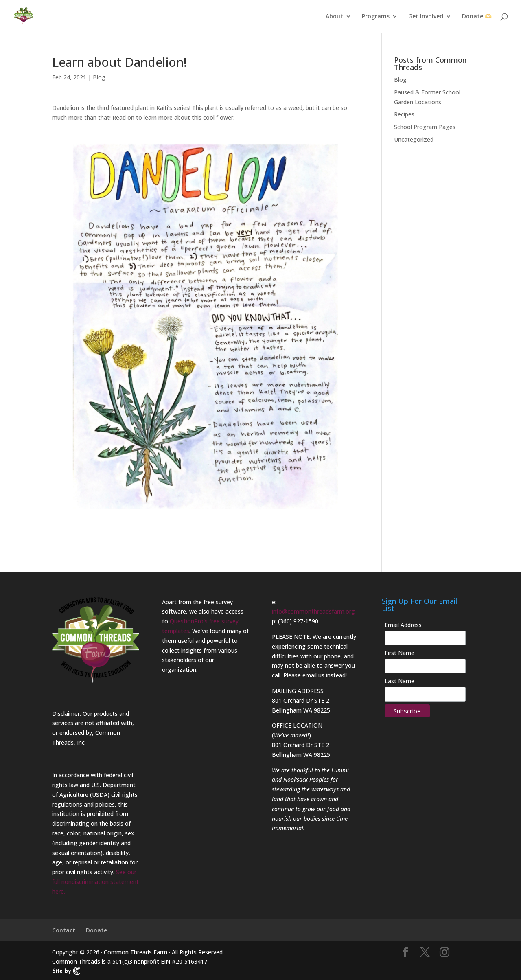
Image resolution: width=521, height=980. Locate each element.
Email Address (403, 625)
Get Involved (426, 17)
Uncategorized (414, 139)
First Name (400, 653)
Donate (96, 930)
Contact (64, 930)
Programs (376, 17)
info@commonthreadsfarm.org (313, 611)
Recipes (404, 114)
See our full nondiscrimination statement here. (95, 882)
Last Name (400, 681)
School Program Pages (425, 127)
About (334, 17)
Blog (99, 77)
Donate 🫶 (477, 17)
